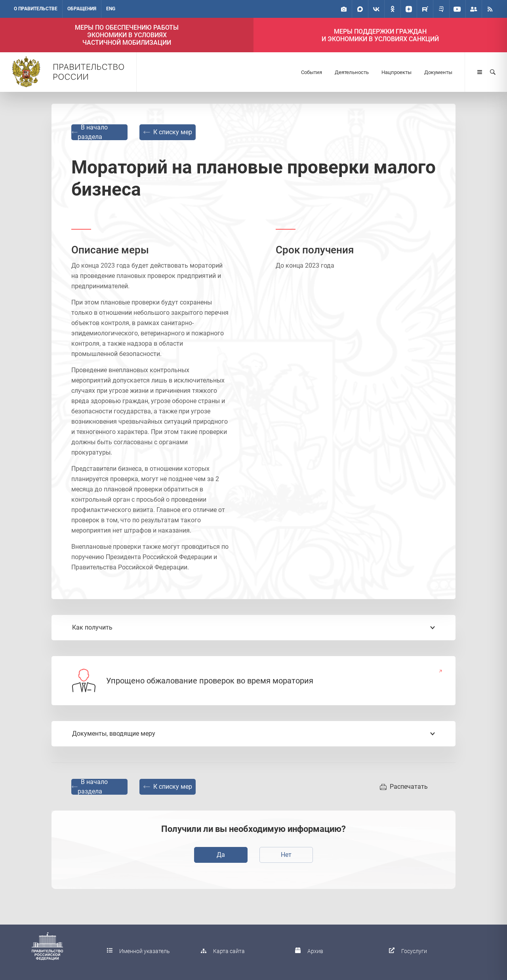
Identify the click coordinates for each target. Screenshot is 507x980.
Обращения (82, 9)
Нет (286, 855)
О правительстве (36, 9)
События (312, 72)
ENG (111, 9)
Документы (438, 72)
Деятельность (352, 72)
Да (221, 855)
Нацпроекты (396, 72)
